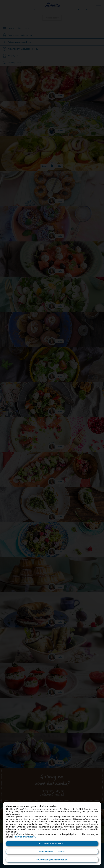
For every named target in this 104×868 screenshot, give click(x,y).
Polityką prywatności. (25, 837)
